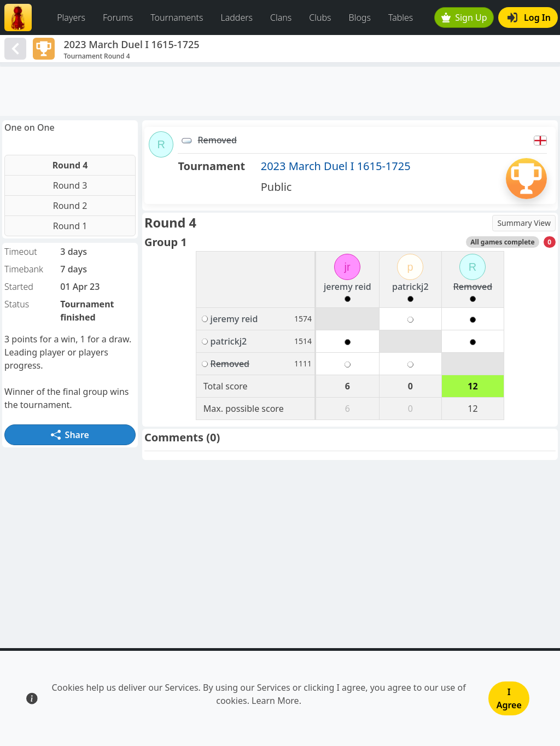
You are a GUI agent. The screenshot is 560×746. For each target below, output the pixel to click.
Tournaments (177, 18)
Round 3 (70, 185)
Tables (401, 18)
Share (70, 435)
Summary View (524, 223)
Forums (118, 18)
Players (71, 18)
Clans (281, 18)
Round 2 (70, 206)
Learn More (275, 701)
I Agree (509, 698)
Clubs (320, 18)
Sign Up (464, 18)
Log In (529, 18)
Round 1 (70, 226)
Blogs (360, 18)
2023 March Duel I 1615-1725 (336, 166)
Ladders (237, 18)
